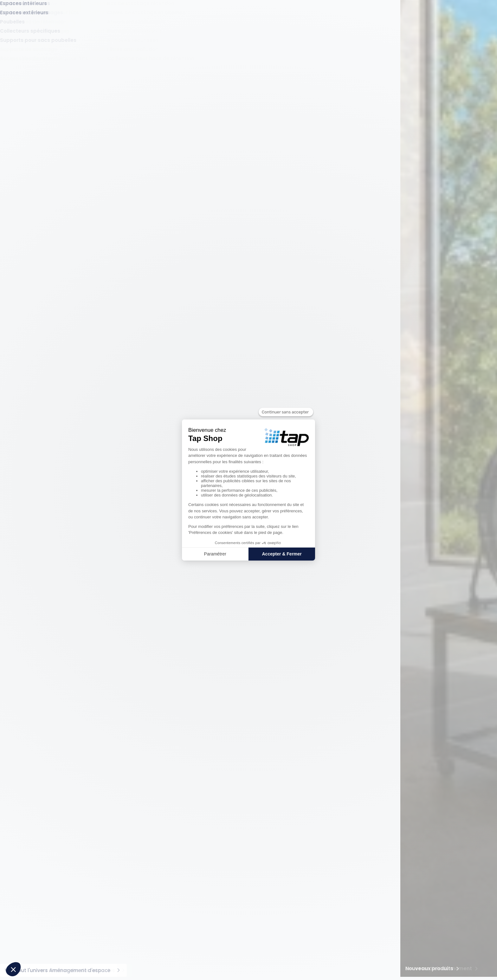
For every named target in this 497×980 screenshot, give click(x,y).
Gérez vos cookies (190, 971)
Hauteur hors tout (54, 266)
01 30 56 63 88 (426, 871)
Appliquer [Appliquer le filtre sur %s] (87, 317)
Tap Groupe (43, 898)
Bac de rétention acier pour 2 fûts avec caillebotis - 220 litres (147, 874)
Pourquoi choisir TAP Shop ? (58, 889)
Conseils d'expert (445, 6)
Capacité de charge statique (58, 657)
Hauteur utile (48, 737)
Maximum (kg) (90, 549)
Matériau (43, 495)
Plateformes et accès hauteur (68, 165)
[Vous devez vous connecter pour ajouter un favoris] (232, 195)
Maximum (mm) (88, 279)
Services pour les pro (249, 846)
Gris (46, 627)
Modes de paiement (322, 857)
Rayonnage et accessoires (298, 45)
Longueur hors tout (56, 418)
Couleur (42, 612)
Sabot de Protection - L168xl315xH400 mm (150, 886)
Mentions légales (234, 971)
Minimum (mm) (47, 279)
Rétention (244, 45)
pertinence (420, 166)
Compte (407, 23)
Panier (432, 23)
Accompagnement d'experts (250, 875)
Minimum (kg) (45, 549)
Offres (356, 23)
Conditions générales (281, 971)
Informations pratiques (332, 846)
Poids (39, 536)
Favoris (381, 23)
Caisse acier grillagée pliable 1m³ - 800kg (150, 896)
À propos (43, 878)
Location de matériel (242, 866)
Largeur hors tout (54, 342)
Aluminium (53, 509)
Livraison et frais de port (326, 866)
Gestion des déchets (366, 45)
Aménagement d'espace (432, 45)
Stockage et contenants (129, 45)
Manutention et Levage (61, 45)
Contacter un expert (419, 924)
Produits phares (130, 846)
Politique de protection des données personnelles (360, 971)
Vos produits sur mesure (246, 857)
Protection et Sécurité (196, 45)
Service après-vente (322, 875)
